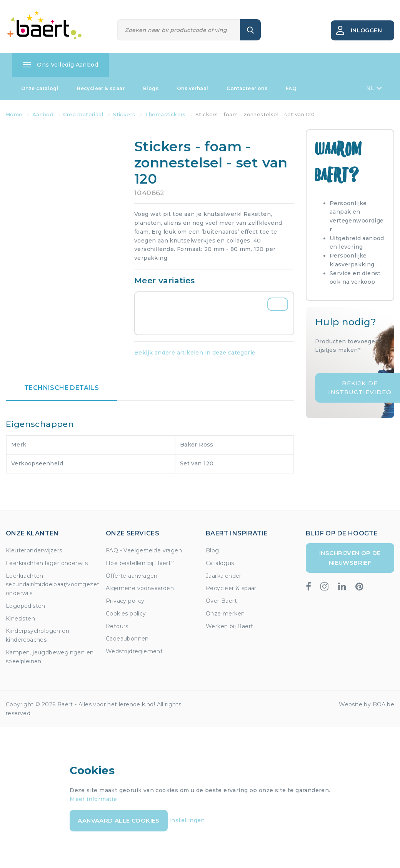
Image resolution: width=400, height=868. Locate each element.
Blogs (151, 88)
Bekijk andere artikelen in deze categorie (195, 353)
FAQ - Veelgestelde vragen (144, 550)
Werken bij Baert (229, 626)
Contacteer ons (247, 88)
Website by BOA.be (367, 704)
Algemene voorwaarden (140, 588)
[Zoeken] (179, 30)
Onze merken (225, 614)
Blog (212, 550)
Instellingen (187, 820)
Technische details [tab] (62, 388)
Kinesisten (20, 619)
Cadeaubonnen (127, 639)
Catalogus (220, 563)
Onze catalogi (40, 88)
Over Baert (221, 601)
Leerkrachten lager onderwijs (47, 563)
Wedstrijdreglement (134, 651)
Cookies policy (126, 614)
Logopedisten (26, 606)
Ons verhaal (192, 88)
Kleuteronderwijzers (34, 550)
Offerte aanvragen (132, 576)
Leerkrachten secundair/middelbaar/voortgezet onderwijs (52, 585)
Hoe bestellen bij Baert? (140, 563)
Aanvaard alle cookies (118, 820)
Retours (117, 626)
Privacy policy (125, 601)
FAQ (291, 88)
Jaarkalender (224, 576)
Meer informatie (93, 799)
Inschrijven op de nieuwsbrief (350, 558)
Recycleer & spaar (101, 88)
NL (374, 88)
